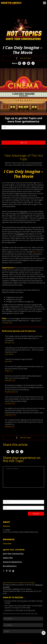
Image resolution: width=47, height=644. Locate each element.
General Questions (12, 562)
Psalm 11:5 (9, 371)
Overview (7, 544)
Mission (7, 526)
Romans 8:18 (9, 426)
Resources (9, 539)
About (6, 522)
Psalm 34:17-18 (10, 415)
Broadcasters (10, 566)
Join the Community (13, 554)
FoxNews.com (7, 323)
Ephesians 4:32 (10, 380)
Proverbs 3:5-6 (10, 403)
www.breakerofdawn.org (29, 532)
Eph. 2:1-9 (37, 252)
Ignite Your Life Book (14, 550)
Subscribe (8, 558)
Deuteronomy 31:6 (11, 392)
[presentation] (24, 135)
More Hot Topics (23, 58)
